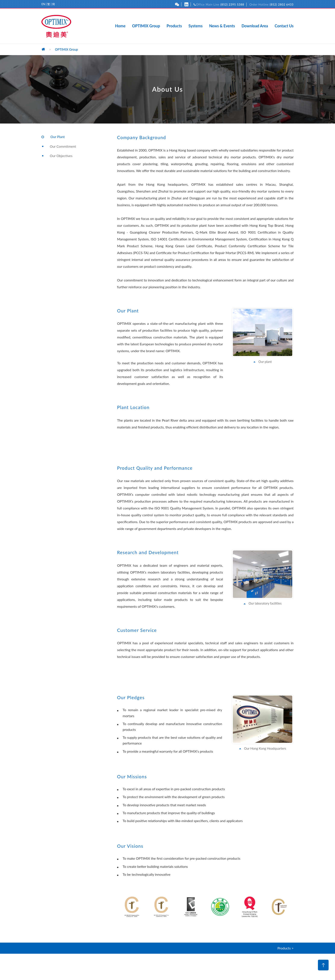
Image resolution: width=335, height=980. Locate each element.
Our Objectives (61, 156)
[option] (132, 907)
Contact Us (284, 26)
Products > (285, 948)
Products (174, 26)
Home (120, 26)
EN (43, 4)
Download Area (255, 26)
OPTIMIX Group (146, 26)
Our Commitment (63, 146)
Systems (195, 26)
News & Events (222, 26)
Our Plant (58, 137)
